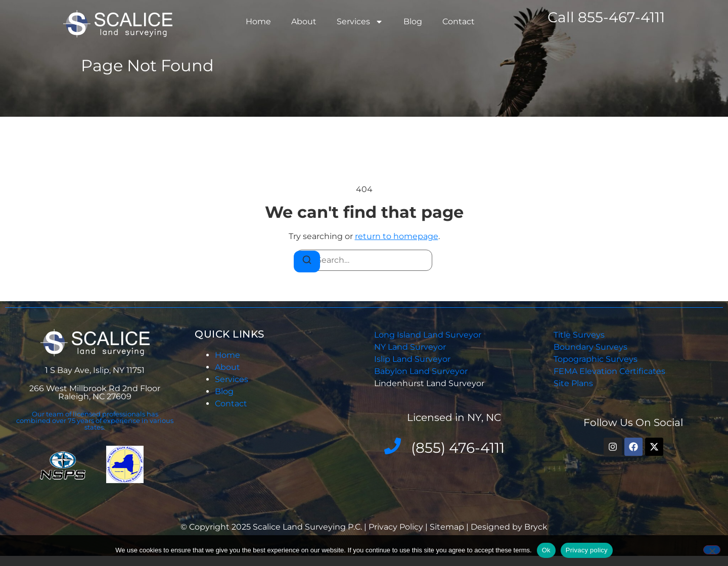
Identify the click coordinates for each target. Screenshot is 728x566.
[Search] (307, 262)
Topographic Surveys (596, 359)
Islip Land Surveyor (413, 359)
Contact (459, 21)
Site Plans (573, 383)
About (304, 21)
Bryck (536, 527)
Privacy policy (587, 550)
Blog (413, 21)
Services (360, 22)
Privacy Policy (397, 527)
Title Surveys (579, 335)
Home (258, 21)
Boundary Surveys (590, 347)
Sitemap (447, 527)
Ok (546, 550)
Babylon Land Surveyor (422, 371)
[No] (712, 550)
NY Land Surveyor (411, 347)
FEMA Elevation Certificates (609, 371)
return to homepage (397, 236)
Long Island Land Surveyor (428, 335)
